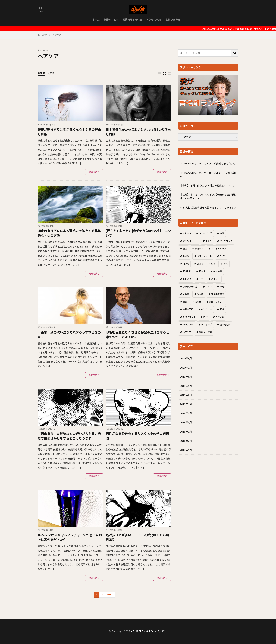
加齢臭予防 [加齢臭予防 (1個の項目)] (188, 309)
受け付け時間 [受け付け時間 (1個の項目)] (205, 332)
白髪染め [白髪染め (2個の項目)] (220, 317)
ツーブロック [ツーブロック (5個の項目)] (226, 241)
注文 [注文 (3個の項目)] (185, 302)
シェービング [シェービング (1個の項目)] (205, 233)
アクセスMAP (154, 20)
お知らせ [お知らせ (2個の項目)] (187, 279)
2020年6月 (186, 358)
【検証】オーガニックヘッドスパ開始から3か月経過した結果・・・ (208, 196)
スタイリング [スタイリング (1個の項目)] (189, 317)
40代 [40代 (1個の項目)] (225, 264)
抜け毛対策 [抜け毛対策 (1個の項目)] (225, 325)
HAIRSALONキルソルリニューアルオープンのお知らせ (208, 175)
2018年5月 (186, 413)
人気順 (51, 73)
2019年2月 (186, 395)
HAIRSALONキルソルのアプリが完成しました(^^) (208, 164)
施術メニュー (111, 20)
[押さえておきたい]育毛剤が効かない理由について (138, 233)
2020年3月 (186, 368)
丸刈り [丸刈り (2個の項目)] (186, 256)
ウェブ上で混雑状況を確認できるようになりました (208, 207)
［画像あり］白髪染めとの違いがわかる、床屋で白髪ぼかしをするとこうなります (69, 436)
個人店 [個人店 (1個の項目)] (200, 294)
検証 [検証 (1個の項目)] (222, 233)
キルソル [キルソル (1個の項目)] (215, 279)
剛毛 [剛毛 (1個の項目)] (213, 264)
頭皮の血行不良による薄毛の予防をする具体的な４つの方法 (69, 233)
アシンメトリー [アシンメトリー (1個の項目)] (190, 241)
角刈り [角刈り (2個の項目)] (209, 241)
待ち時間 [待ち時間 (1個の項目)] (218, 271)
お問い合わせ (173, 20)
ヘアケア (57, 35)
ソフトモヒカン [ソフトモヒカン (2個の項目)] (219, 249)
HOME (44, 35)
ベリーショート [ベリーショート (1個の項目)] (204, 256)
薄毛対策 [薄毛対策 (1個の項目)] (187, 271)
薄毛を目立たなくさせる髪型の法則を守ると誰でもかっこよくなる (137, 335)
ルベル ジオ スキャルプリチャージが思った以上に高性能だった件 (70, 537)
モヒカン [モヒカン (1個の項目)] (187, 233)
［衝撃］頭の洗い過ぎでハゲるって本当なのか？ (69, 335)
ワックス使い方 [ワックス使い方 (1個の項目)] (190, 287)
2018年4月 (186, 422)
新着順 (41, 73)
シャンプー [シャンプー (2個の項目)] (188, 325)
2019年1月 (186, 404)
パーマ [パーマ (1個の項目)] (209, 287)
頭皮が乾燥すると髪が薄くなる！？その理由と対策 (69, 132)
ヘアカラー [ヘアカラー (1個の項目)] (206, 309)
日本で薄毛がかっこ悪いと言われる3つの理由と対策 (138, 132)
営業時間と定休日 (132, 20)
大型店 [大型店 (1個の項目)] (186, 294)
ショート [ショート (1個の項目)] (199, 249)
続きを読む (94, 172)
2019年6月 (186, 377)
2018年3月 (186, 432)
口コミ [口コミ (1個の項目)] (200, 264)
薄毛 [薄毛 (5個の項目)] (222, 309)
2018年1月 (186, 450)
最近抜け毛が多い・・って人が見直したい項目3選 (137, 537)
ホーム (96, 20)
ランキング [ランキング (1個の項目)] (206, 325)
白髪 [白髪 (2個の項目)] (205, 317)
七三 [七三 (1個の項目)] (201, 279)
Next (109, 594)
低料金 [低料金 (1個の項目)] (198, 302)
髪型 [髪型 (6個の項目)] (185, 249)
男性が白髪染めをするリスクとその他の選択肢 (137, 436)
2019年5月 (186, 386)
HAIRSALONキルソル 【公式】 (149, 631)
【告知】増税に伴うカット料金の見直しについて (207, 185)
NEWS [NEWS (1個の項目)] (186, 264)
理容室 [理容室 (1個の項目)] (202, 271)
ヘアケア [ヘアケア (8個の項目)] (187, 332)
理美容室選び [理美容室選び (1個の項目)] (218, 294)
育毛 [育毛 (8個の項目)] (222, 287)
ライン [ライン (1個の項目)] (223, 256)
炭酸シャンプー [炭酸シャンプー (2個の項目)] (217, 302)
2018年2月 (186, 441)
